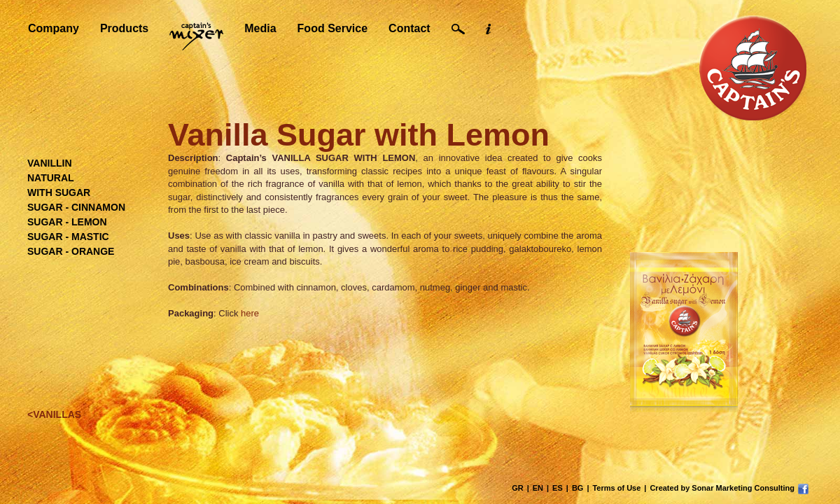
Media (260, 28)
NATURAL (51, 178)
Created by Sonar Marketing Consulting (722, 488)
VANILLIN (50, 163)
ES (558, 488)
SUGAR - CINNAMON (76, 207)
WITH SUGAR (59, 192)
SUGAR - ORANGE (71, 251)
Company (54, 28)
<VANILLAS (54, 414)
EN (538, 488)
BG (578, 488)
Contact (409, 28)
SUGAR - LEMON (67, 222)
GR (518, 488)
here (250, 313)
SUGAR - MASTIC (68, 237)
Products (124, 28)
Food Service (332, 28)
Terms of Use (616, 488)
